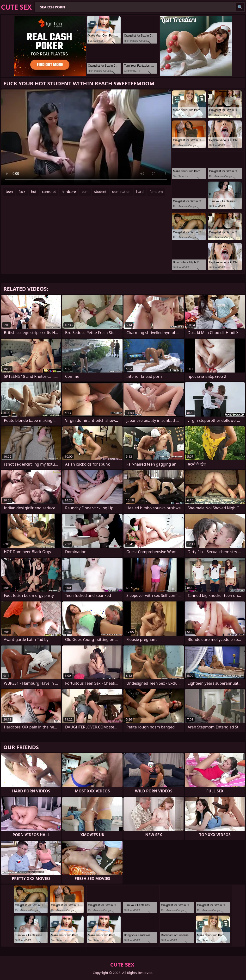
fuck (22, 192)
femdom (156, 192)
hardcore (69, 192)
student (100, 192)
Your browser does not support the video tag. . (86, 137)
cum (85, 192)
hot (34, 192)
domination (121, 192)
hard (140, 192)
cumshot (49, 192)
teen (9, 192)
